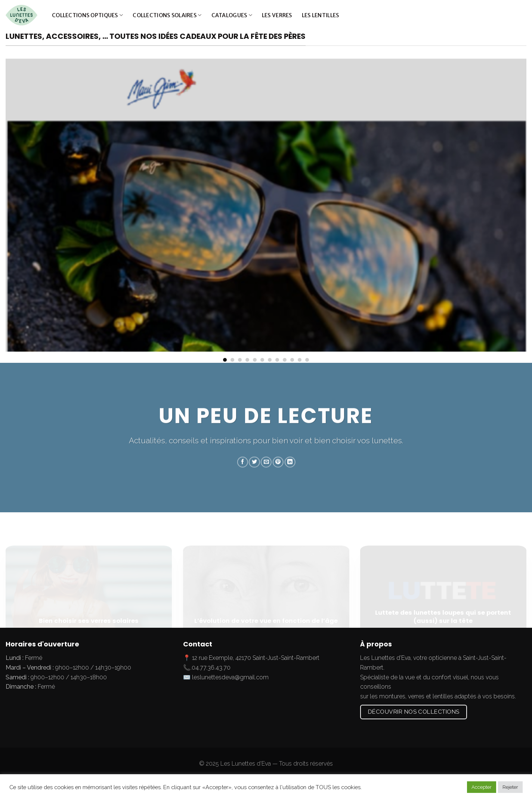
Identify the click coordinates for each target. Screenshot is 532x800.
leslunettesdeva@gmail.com (230, 677)
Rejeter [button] (510, 787)
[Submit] (519, 15)
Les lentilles (321, 15)
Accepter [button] (482, 787)
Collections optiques (87, 15)
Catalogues (232, 15)
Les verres (277, 15)
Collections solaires (167, 15)
